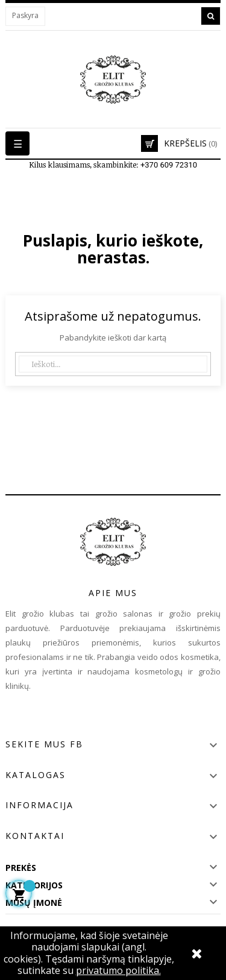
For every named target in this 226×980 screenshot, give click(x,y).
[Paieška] (113, 364)
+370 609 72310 (169, 165)
